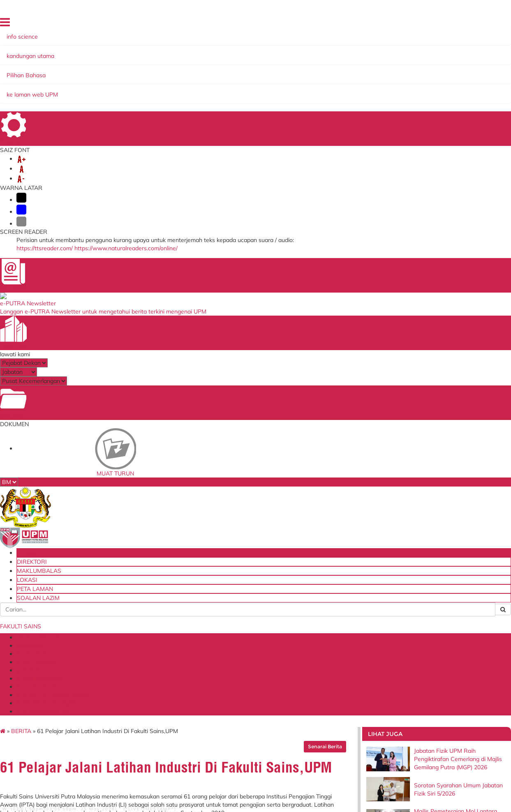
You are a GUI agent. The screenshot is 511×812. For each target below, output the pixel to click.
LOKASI (379, 24)
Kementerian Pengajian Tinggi (247, 624)
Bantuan (169, 776)
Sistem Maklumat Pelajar (165, 638)
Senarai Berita (306, 119)
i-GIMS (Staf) (150, 622)
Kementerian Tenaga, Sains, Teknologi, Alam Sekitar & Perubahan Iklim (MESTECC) (253, 660)
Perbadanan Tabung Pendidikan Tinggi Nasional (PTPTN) (252, 641)
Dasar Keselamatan (210, 776)
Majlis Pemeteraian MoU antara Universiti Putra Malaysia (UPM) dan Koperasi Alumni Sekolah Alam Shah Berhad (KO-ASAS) (426, 203)
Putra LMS (147, 647)
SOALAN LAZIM (446, 24)
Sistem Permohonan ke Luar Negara (169, 658)
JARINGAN (251, 71)
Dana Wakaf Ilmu (324, 635)
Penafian (141, 776)
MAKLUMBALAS (347, 24)
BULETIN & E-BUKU (358, 71)
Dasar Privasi (62, 776)
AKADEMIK (160, 71)
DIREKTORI (310, 24)
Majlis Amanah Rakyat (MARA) (246, 690)
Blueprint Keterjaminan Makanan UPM (331, 624)
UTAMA (283, 24)
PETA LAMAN (408, 24)
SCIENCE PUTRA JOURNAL (91, 79)
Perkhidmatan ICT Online (165, 696)
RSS (119, 776)
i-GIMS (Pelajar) (154, 630)
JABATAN (123, 71)
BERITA (67, 103)
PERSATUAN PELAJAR (170, 79)
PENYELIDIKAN (206, 71)
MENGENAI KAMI (77, 71)
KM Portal (146, 669)
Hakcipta (96, 776)
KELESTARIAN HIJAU (240, 79)
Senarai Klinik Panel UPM (333, 652)
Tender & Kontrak (324, 644)
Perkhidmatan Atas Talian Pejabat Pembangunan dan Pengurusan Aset (169, 682)
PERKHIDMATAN (299, 71)
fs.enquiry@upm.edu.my (391, 342)
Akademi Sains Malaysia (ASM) (249, 676)
